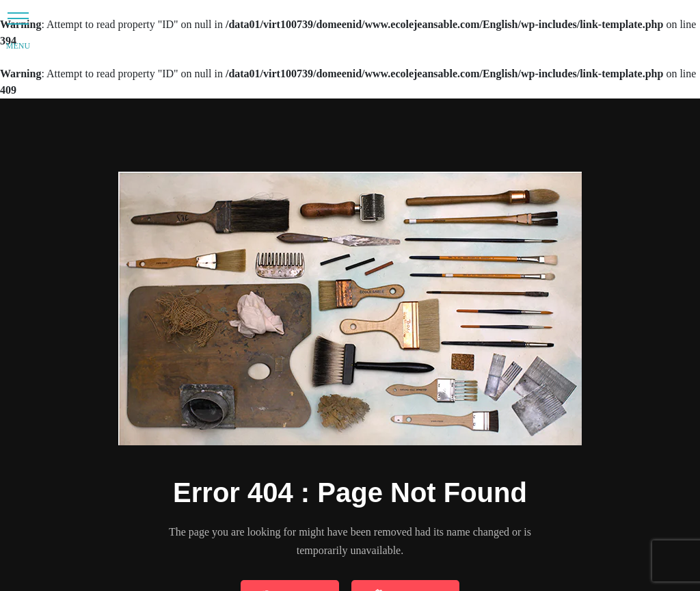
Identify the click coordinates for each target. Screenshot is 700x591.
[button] (18, 18)
